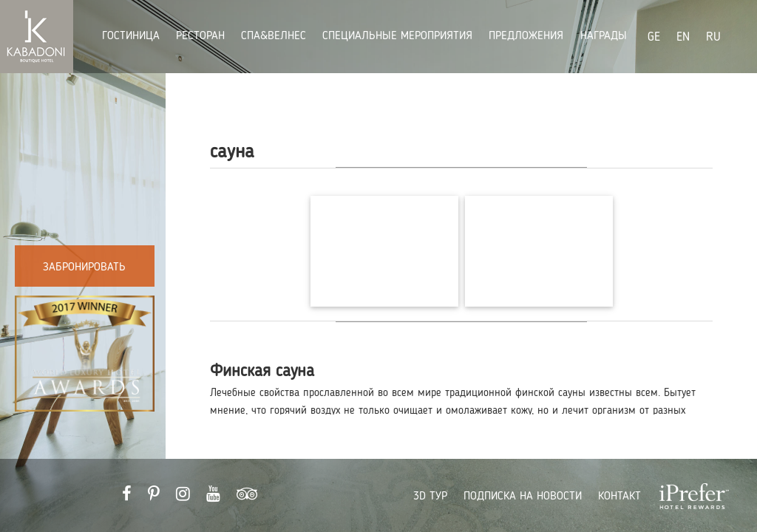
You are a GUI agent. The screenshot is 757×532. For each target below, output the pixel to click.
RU (713, 37)
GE (654, 37)
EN (683, 37)
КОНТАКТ (619, 497)
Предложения (528, 36)
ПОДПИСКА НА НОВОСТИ (523, 497)
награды (604, 36)
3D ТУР (430, 497)
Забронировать (84, 267)
